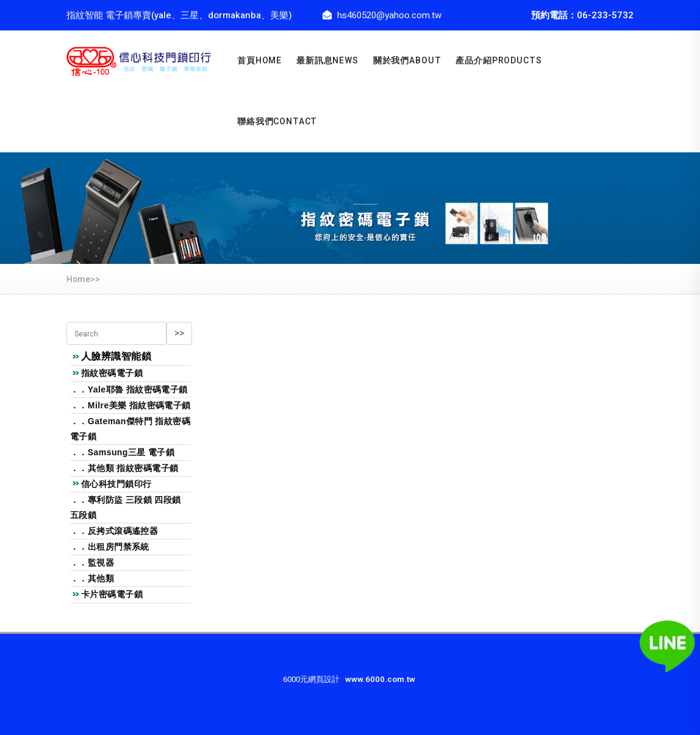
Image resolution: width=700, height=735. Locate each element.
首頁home (259, 61)
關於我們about (407, 61)
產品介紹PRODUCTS (498, 61)
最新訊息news (327, 61)
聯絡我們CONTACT (277, 122)
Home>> (83, 279)
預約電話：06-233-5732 (582, 15)
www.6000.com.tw (380, 680)
